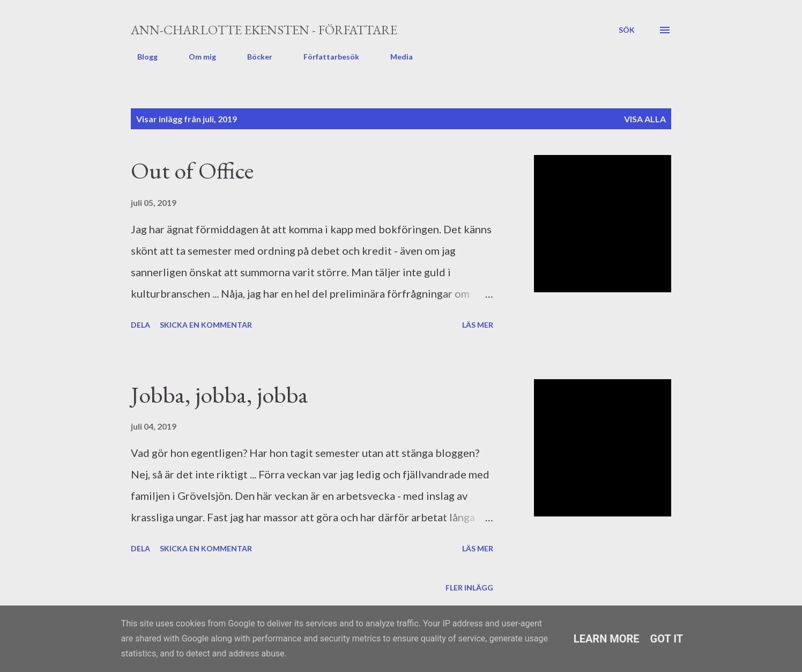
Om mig (196, 57)
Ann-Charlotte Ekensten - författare (264, 30)
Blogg (141, 57)
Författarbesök (325, 57)
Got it (667, 639)
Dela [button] (140, 325)
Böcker (253, 57)
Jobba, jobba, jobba (220, 394)
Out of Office (192, 170)
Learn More (607, 639)
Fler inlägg (469, 588)
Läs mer (478, 325)
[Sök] (627, 30)
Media (395, 57)
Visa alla (645, 119)
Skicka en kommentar (206, 325)
